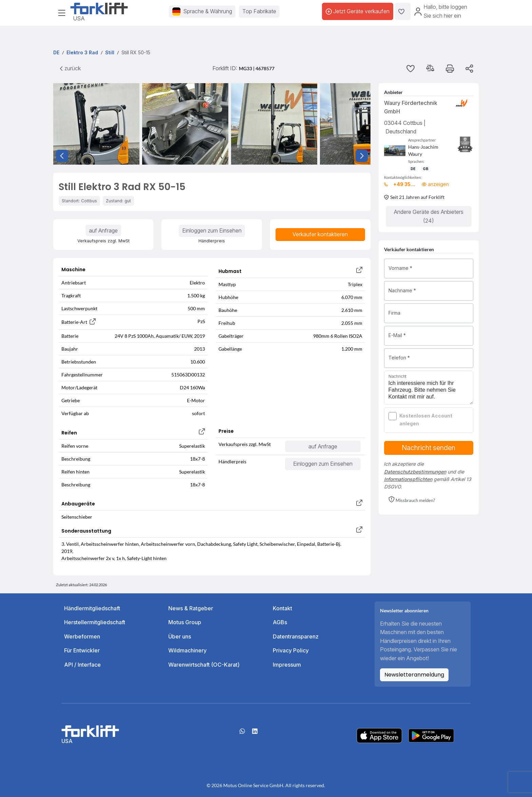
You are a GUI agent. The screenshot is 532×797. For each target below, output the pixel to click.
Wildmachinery (187, 650)
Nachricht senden (429, 448)
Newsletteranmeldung (414, 675)
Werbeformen (82, 636)
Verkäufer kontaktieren (320, 234)
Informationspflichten (408, 479)
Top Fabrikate (259, 11)
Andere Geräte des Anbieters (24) (429, 216)
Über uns (180, 636)
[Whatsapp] (242, 734)
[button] (412, 500)
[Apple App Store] (379, 735)
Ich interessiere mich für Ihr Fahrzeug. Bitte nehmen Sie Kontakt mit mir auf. (429, 388)
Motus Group (185, 622)
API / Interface (82, 665)
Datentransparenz (296, 636)
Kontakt (282, 608)
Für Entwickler (82, 650)
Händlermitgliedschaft (92, 608)
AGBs (280, 622)
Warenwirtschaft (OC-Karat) (204, 665)
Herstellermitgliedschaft (95, 622)
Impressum (287, 665)
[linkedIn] (255, 734)
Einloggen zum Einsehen (212, 230)
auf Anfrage (103, 230)
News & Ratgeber (191, 608)
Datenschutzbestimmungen (415, 472)
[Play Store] (431, 735)
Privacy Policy (291, 650)
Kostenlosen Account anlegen (426, 419)
